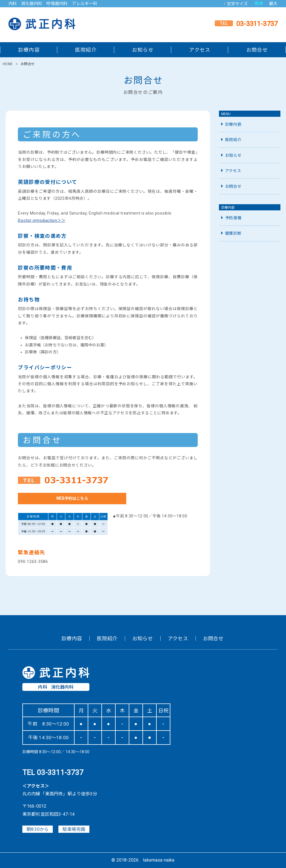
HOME (8, 64)
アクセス (200, 50)
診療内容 (29, 50)
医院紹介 (86, 50)
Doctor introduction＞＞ (42, 220)
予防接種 (233, 218)
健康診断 (233, 233)
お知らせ (143, 50)
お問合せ (257, 50)
